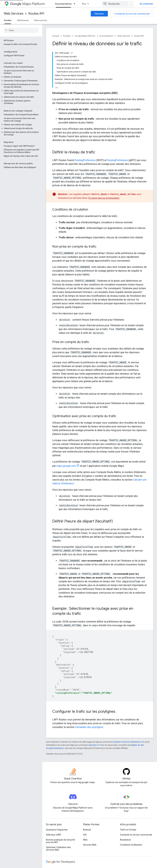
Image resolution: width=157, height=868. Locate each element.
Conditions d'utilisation (131, 803)
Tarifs (87, 4)
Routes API (36, 14)
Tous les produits (54, 849)
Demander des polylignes (89, 686)
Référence (23, 20)
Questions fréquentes (57, 788)
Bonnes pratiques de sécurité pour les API (60, 800)
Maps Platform (27, 4)
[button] (20, 53)
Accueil (56, 36)
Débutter (99, 14)
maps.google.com (66, 424)
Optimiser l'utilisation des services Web (58, 807)
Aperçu (59, 4)
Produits (73, 4)
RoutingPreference (85, 119)
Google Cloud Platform (57, 844)
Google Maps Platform (85, 36)
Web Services (14, 14)
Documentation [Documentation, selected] (104, 4)
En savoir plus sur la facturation (104, 157)
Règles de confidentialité (83, 861)
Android (87, 788)
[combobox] (134, 4)
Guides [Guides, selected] (8, 20)
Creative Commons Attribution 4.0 (129, 700)
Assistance (125, 798)
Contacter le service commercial (132, 14)
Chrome (50, 833)
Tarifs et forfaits (128, 788)
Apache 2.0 (94, 704)
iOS (85, 793)
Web (85, 798)
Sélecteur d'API (54, 793)
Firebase (50, 838)
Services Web (90, 803)
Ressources (41, 20)
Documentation (106, 36)
